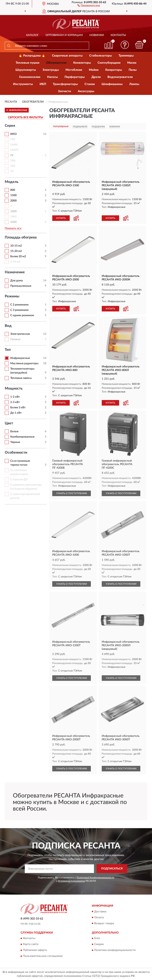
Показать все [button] (13, 228)
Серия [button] (10, 126)
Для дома (17, 281)
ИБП (43, 84)
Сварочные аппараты (67, 56)
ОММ (14, 145)
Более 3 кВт (18, 408)
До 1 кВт (16, 413)
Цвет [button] (9, 423)
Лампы (134, 84)
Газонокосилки (30, 77)
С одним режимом (22, 315)
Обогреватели (56, 63)
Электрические (20, 334)
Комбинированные (22, 437)
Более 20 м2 (18, 256)
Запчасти (65, 91)
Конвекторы (82, 63)
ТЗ (12, 171)
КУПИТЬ (61, 218)
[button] (89, 5)
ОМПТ (14, 150)
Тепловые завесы (21, 378)
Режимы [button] (12, 296)
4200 (13, 222)
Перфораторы (75, 77)
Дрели (96, 77)
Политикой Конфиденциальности (95, 878)
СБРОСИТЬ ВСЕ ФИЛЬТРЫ (26, 117)
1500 (13, 195)
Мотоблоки (74, 70)
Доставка (100, 912)
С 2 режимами (19, 305)
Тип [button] (8, 350)
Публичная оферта (35, 950)
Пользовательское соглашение (43, 956)
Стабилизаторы (101, 56)
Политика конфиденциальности (115, 950)
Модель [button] (12, 182)
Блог (97, 938)
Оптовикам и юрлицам (64, 35)
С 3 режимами (19, 310)
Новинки (97, 35)
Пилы (133, 70)
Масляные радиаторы (24, 363)
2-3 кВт (15, 402)
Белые (14, 431)
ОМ (13, 139)
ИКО (13, 134)
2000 (13, 201)
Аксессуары (86, 91)
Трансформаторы (65, 84)
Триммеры (126, 56)
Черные (15, 442)
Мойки (94, 70)
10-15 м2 (16, 246)
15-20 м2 (16, 251)
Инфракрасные (20, 358)
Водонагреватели (120, 77)
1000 (13, 211)
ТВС (13, 166)
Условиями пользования (71, 881)
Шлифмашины (112, 84)
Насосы (52, 77)
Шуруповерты (26, 70)
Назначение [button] (15, 272)
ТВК (13, 161)
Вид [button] (8, 326)
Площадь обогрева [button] (21, 237)
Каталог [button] (32, 35)
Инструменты (23, 84)
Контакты (118, 35)
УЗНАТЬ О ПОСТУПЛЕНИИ (72, 493)
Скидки (99, 944)
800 (13, 190)
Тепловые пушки (28, 63)
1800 (13, 217)
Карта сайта (31, 944)
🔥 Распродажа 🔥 (32, 56)
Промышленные (21, 286)
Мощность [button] (14, 389)
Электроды (51, 70)
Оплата (99, 918)
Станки (90, 84)
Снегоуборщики (109, 63)
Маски (132, 63)
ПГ (12, 155)
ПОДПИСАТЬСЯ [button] (112, 869)
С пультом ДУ (19, 480)
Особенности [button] (16, 453)
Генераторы (114, 70)
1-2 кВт (15, 397)
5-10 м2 (15, 262)
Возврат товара (104, 923)
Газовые (15, 339)
